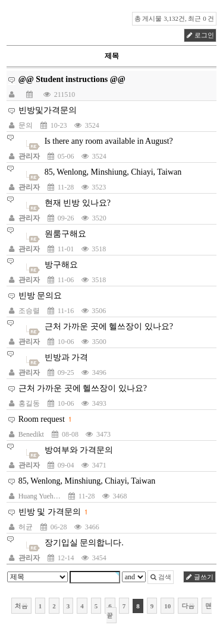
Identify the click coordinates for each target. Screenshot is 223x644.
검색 (161, 577)
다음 (188, 606)
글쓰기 (200, 577)
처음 (21, 606)
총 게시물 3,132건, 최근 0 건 (175, 18)
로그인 (200, 35)
